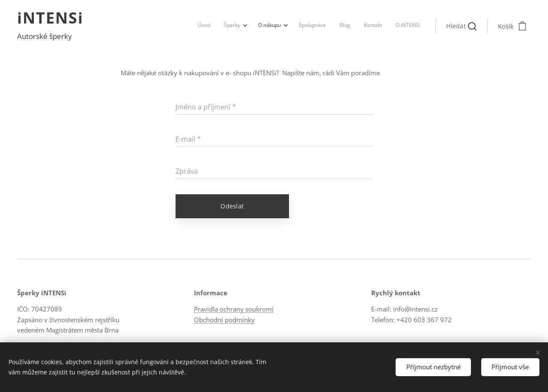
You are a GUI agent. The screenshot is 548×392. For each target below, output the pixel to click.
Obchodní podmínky (224, 319)
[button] (461, 26)
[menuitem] (332, 26)
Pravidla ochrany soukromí (234, 309)
